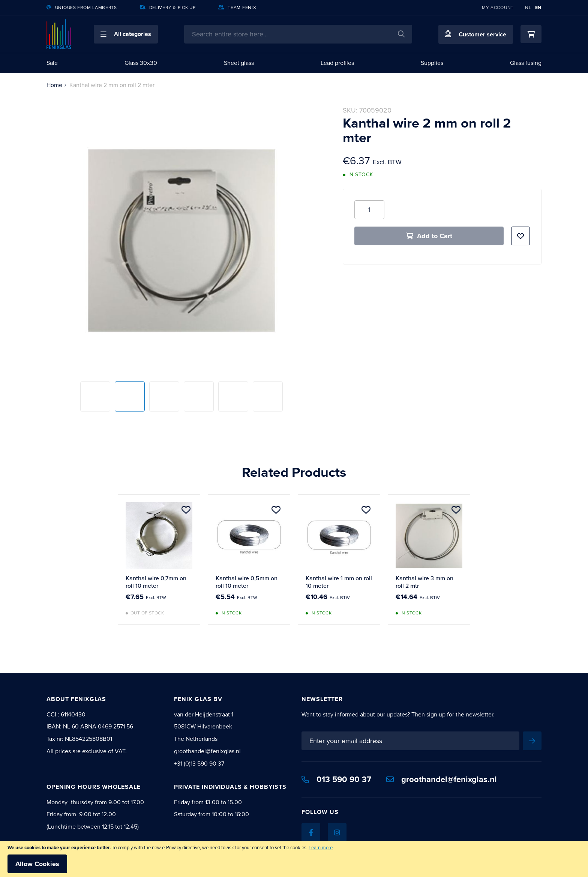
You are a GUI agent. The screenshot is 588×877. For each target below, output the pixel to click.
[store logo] (59, 34)
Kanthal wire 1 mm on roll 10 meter (339, 582)
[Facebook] (311, 832)
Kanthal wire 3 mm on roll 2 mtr (424, 582)
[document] (294, 859)
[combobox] (298, 34)
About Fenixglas (76, 699)
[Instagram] (337, 832)
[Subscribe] (532, 741)
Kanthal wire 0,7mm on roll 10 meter (156, 582)
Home (54, 85)
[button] (126, 34)
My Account (498, 8)
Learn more (321, 848)
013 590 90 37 (336, 779)
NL (528, 8)
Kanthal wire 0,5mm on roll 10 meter (247, 582)
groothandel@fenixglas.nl (442, 779)
